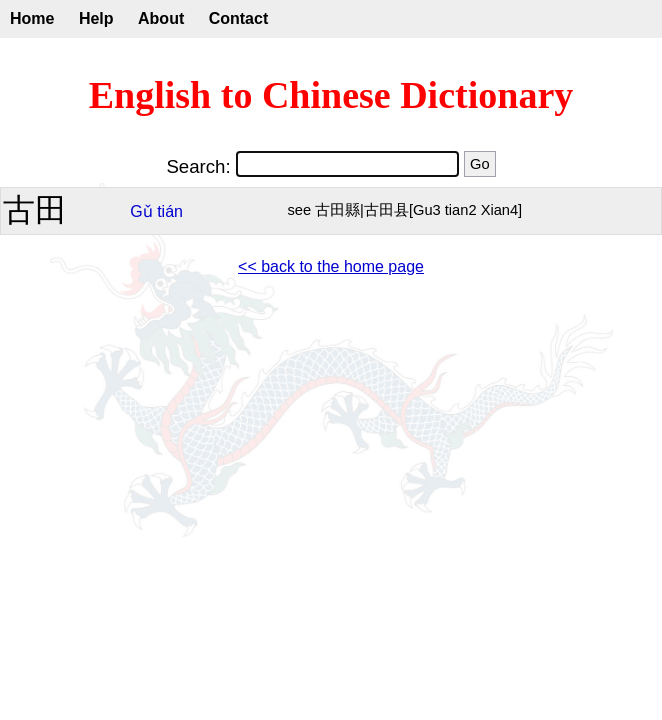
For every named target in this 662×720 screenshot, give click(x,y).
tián (170, 211)
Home (32, 18)
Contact (239, 18)
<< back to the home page (331, 266)
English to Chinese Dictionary (331, 95)
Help (96, 18)
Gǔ (141, 211)
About (161, 18)
